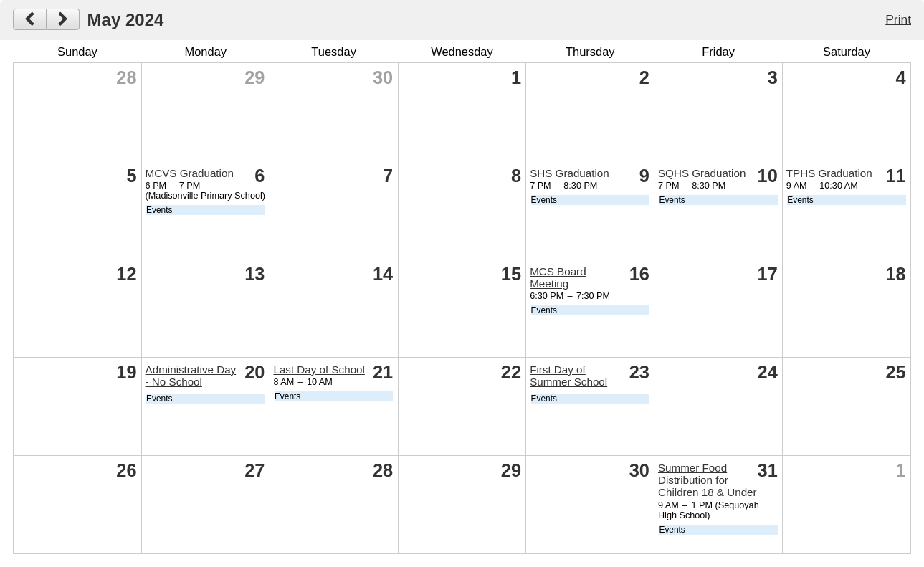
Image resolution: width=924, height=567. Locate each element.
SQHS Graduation (702, 173)
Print (898, 19)
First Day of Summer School (568, 376)
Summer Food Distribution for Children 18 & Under (708, 480)
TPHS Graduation (829, 173)
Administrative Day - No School (191, 376)
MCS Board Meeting (558, 277)
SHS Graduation (570, 173)
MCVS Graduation (190, 173)
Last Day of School (319, 370)
